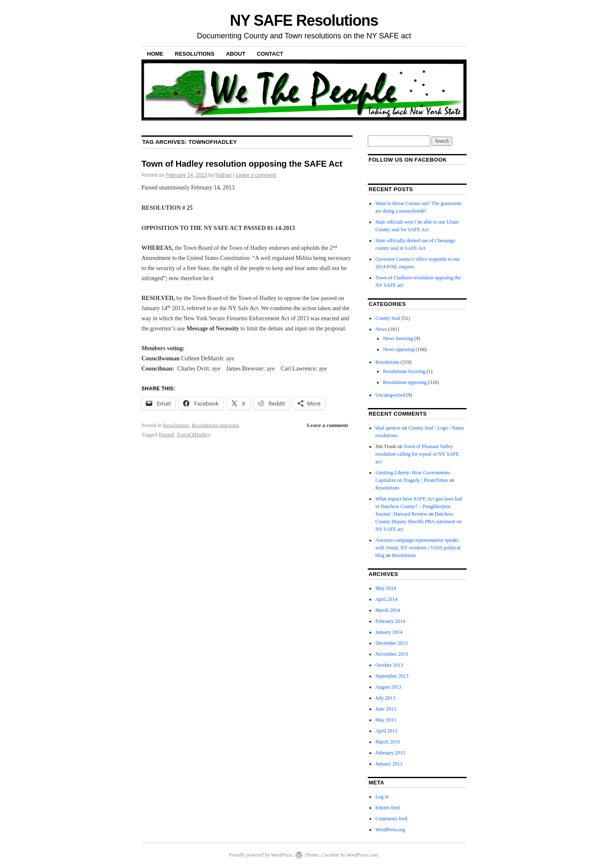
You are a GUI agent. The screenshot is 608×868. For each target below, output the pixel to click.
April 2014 (386, 599)
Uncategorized (390, 395)
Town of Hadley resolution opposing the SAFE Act (242, 164)
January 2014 (389, 632)
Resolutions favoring (404, 371)
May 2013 (386, 720)
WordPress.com (362, 855)
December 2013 (391, 643)
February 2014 (390, 621)
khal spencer (388, 428)
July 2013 (385, 698)
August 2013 (388, 687)
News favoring (398, 338)
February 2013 (390, 753)
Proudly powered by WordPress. (261, 855)
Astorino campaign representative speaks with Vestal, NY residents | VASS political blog (418, 548)
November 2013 (392, 654)
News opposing (399, 349)
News (381, 329)
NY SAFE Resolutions (304, 20)
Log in (382, 797)
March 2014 (388, 610)
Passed (166, 434)
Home (155, 54)
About (236, 54)
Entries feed (388, 808)
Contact (270, 54)
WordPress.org (390, 830)
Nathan (224, 175)
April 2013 (386, 731)
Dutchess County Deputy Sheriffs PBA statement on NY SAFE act (418, 522)
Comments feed (391, 819)
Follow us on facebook (408, 160)
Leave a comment (256, 175)
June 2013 (386, 709)
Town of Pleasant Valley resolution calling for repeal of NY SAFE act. (417, 454)
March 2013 (388, 742)
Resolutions (195, 54)
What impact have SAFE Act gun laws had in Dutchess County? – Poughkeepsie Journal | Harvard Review (419, 506)
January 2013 (389, 764)
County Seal (388, 318)
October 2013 (389, 665)
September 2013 (392, 676)
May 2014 (386, 588)
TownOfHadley (194, 434)
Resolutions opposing (215, 425)
